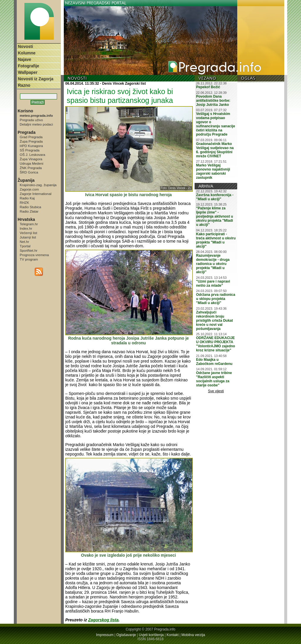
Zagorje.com (29, 189)
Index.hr (26, 228)
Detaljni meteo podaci (36, 124)
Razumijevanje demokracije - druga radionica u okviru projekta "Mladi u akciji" (213, 264)
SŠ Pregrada (30, 150)
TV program (29, 259)
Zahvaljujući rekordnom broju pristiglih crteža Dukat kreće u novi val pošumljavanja (214, 321)
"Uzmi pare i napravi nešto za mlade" (213, 283)
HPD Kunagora (31, 146)
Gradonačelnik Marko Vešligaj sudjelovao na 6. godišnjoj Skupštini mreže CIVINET (215, 150)
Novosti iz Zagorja (36, 79)
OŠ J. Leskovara (32, 155)
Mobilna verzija (193, 635)
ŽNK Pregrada (31, 168)
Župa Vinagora (31, 159)
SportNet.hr (29, 250)
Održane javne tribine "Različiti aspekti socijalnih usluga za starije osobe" (214, 379)
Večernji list (28, 233)
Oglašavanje (126, 635)
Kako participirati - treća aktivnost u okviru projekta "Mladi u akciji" (216, 240)
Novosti (25, 46)
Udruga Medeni (31, 163)
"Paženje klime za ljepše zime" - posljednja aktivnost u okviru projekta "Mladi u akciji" (215, 216)
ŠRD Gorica (29, 172)
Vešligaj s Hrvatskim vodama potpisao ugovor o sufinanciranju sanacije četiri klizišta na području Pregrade (216, 124)
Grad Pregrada (31, 137)
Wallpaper (28, 72)
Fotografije (29, 66)
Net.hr (24, 242)
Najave (25, 59)
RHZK (24, 202)
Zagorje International (36, 194)
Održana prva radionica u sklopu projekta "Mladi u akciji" (216, 299)
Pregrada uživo (31, 120)
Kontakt (173, 635)
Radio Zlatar (29, 211)
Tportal (25, 246)
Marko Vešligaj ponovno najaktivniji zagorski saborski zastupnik (213, 171)
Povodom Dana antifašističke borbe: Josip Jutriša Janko (213, 101)
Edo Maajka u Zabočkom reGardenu (214, 362)
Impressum (105, 635)
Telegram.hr (29, 224)
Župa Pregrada (31, 141)
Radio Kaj (27, 198)
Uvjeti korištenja (151, 635)
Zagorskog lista (103, 620)
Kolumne (27, 53)
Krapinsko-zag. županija (38, 185)
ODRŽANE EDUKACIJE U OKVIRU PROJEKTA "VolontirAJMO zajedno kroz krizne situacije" (216, 344)
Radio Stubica (30, 207)
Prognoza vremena (34, 255)
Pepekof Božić (208, 87)
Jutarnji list (28, 237)
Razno (24, 85)
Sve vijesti (216, 391)
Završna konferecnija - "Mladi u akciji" (215, 197)
